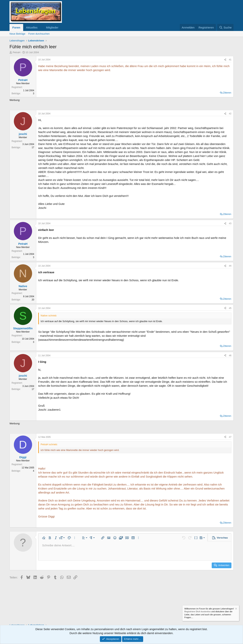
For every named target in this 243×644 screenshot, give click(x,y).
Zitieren (227, 93)
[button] (40, 27)
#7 (230, 437)
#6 (230, 356)
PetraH (17, 52)
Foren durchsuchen (39, 34)
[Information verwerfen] (236, 609)
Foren (16, 27)
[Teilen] (225, 60)
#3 (230, 223)
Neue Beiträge (17, 34)
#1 (230, 60)
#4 (230, 266)
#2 (230, 114)
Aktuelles (32, 27)
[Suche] (225, 27)
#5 (230, 308)
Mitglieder (52, 27)
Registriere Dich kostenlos (198, 612)
